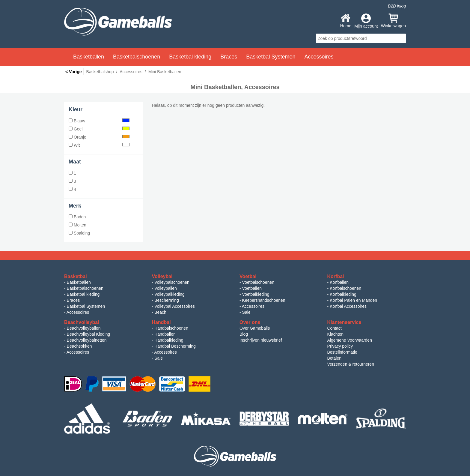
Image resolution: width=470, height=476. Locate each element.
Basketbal (76, 276)
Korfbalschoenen (345, 288)
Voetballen (252, 288)
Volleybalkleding (169, 294)
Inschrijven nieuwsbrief (261, 340)
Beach (160, 312)
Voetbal (248, 276)
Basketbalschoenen (85, 288)
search (400, 38)
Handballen (165, 334)
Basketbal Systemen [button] (271, 57)
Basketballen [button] (89, 57)
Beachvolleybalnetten (87, 340)
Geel (99, 129)
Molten (77, 225)
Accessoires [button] (319, 57)
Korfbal (336, 276)
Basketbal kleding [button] (190, 57)
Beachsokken (79, 346)
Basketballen (79, 282)
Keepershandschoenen (264, 300)
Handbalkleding (169, 340)
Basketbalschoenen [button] (137, 57)
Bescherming (167, 300)
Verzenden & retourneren (351, 364)
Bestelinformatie (342, 352)
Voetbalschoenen (258, 282)
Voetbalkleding (256, 294)
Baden (77, 217)
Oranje (99, 137)
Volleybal (162, 276)
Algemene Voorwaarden (350, 340)
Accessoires (78, 312)
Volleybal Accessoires (175, 306)
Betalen (334, 358)
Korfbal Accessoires (348, 306)
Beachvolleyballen (84, 328)
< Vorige (74, 72)
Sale (246, 312)
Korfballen (339, 282)
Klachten (335, 334)
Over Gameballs (255, 328)
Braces (73, 300)
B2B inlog (397, 6)
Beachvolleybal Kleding (89, 334)
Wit (99, 145)
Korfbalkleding (343, 294)
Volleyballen (166, 288)
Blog (244, 334)
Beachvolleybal (82, 322)
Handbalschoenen (171, 328)
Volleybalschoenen (172, 282)
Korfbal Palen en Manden (353, 300)
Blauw (99, 121)
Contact (335, 328)
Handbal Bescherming (175, 346)
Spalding (79, 233)
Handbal (161, 322)
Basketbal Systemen (86, 306)
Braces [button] (229, 57)
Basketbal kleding (83, 294)
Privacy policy (340, 346)
